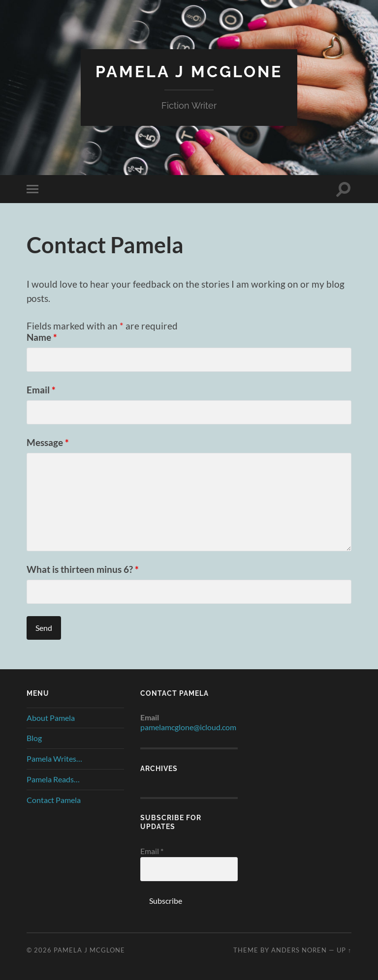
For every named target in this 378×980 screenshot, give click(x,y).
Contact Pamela (54, 800)
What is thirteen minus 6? (83, 569)
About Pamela (51, 718)
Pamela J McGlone (189, 72)
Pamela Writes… (54, 758)
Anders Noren (299, 950)
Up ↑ (344, 950)
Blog (34, 738)
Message (48, 442)
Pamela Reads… (53, 779)
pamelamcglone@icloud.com (188, 727)
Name (42, 337)
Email (41, 390)
